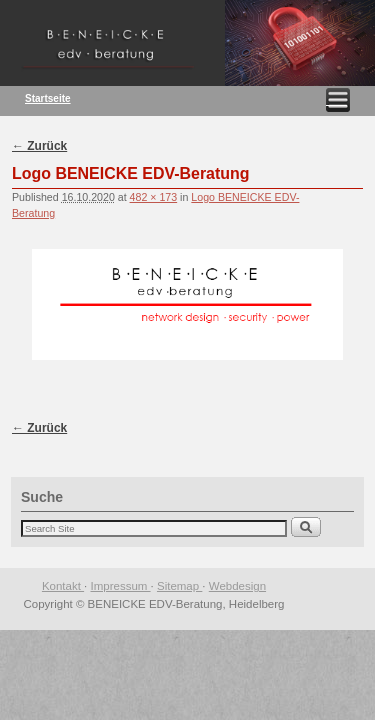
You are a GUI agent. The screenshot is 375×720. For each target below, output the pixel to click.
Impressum (121, 586)
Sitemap (179, 586)
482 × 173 (154, 197)
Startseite (48, 98)
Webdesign (237, 586)
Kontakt (63, 586)
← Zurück (39, 146)
